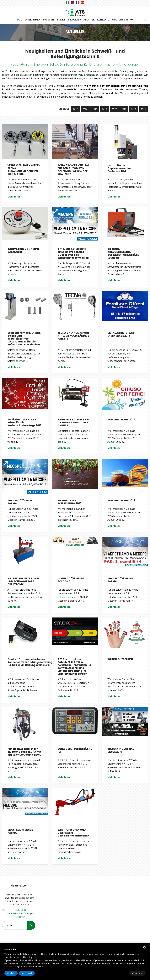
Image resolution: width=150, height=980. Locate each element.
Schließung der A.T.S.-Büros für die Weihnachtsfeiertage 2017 (24, 422)
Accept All (138, 973)
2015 (134, 109)
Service (61, 20)
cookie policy (26, 957)
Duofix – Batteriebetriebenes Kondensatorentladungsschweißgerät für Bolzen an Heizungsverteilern (33, 662)
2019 (95, 109)
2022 (75, 109)
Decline (122, 973)
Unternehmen (33, 20)
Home (19, 20)
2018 (105, 109)
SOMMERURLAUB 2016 (121, 500)
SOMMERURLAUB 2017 (121, 420)
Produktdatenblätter (81, 20)
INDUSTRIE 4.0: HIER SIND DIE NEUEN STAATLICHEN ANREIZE (73, 422)
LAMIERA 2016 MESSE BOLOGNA (71, 580)
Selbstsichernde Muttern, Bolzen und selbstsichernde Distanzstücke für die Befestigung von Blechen (24, 339)
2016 (124, 109)
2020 (85, 109)
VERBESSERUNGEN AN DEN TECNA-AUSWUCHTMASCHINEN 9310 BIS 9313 (24, 170)
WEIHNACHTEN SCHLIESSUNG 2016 (69, 502)
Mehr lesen (14, 197)
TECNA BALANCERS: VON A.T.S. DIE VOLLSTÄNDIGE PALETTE (73, 336)
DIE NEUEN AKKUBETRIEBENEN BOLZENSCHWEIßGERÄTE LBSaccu (123, 253)
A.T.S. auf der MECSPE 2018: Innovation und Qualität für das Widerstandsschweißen (73, 253)
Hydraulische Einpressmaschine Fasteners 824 (119, 168)
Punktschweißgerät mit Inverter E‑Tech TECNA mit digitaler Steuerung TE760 (25, 752)
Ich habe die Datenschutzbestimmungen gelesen (20, 913)
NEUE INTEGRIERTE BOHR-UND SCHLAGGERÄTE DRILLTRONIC (23, 581)
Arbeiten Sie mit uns (123, 20)
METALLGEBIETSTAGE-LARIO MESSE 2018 (122, 334)
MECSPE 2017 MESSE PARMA (20, 502)
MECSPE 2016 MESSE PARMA (120, 580)
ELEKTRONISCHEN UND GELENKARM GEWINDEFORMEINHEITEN (74, 833)
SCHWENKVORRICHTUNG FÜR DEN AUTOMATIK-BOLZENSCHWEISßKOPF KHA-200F (73, 170)
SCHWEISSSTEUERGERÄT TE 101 (75, 750)
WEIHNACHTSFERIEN (120, 659)
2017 (114, 109)
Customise (13, 973)
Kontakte (103, 20)
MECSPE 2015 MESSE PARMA (20, 831)
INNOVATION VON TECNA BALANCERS (24, 250)
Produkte (49, 20)
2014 (143, 109)
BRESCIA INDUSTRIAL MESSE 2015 (121, 750)
